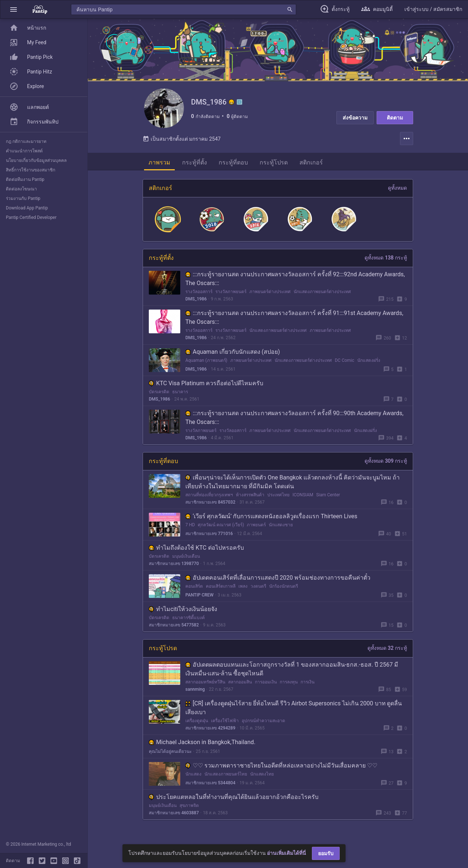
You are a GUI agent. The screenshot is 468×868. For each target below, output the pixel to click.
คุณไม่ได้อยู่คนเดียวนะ (170, 756)
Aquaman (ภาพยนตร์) (206, 365)
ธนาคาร (180, 396)
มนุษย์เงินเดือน (186, 561)
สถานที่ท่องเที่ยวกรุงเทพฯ (209, 499)
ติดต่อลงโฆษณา (21, 189)
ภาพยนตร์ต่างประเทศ (270, 296)
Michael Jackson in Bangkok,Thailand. (202, 746)
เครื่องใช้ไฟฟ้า (225, 725)
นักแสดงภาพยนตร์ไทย (226, 778)
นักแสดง (193, 778)
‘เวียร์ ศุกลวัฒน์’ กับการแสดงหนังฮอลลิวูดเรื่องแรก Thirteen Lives (271, 521)
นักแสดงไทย (262, 778)
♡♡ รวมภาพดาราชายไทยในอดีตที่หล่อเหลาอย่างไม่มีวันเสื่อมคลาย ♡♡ (281, 770)
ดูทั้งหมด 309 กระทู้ (386, 465)
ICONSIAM (303, 499)
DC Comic (345, 365)
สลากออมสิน (240, 686)
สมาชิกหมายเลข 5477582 (174, 629)
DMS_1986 (196, 303)
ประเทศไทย (278, 499)
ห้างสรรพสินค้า (250, 499)
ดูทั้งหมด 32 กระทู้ (387, 652)
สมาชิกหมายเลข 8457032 (210, 507)
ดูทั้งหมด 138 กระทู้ (386, 262)
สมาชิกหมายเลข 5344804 (210, 787)
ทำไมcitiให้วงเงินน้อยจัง (183, 613)
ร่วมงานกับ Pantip (23, 198)
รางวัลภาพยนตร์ (231, 296)
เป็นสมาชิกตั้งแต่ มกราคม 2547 (182, 143)
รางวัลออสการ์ (199, 296)
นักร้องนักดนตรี (284, 591)
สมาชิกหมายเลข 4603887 (174, 817)
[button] (14, 9)
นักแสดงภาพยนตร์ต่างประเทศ (322, 296)
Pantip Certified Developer (31, 217)
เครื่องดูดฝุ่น (197, 725)
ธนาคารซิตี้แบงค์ (188, 622)
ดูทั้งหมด (397, 192)
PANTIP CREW (199, 599)
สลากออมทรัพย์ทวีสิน (205, 686)
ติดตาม (395, 118)
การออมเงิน (266, 686)
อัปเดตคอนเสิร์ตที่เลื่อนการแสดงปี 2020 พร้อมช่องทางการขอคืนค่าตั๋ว (278, 582)
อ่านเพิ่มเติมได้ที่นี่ (286, 853)
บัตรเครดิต (159, 396)
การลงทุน (289, 686)
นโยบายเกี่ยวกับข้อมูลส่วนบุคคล (36, 160)
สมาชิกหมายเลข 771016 (209, 538)
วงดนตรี (258, 591)
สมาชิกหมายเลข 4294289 (210, 732)
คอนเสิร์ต (194, 591)
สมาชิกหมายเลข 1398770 (174, 568)
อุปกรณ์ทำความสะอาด (263, 725)
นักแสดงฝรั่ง (369, 365)
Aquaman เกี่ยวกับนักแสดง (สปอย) (233, 356)
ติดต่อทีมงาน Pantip (25, 179)
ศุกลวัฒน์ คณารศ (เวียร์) (221, 529)
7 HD (190, 529)
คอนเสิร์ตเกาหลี (221, 591)
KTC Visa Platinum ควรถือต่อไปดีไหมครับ (206, 388)
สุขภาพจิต (189, 810)
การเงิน (307, 686)
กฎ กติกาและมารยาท (26, 141)
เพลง (243, 591)
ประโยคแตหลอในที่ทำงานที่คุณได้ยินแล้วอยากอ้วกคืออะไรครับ (234, 801)
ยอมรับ (326, 853)
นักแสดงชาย (281, 529)
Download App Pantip (27, 208)
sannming (195, 694)
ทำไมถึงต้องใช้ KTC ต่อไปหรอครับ (196, 552)
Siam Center (328, 499)
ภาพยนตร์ (256, 529)
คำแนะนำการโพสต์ (24, 151)
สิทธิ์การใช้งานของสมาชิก (31, 170)
